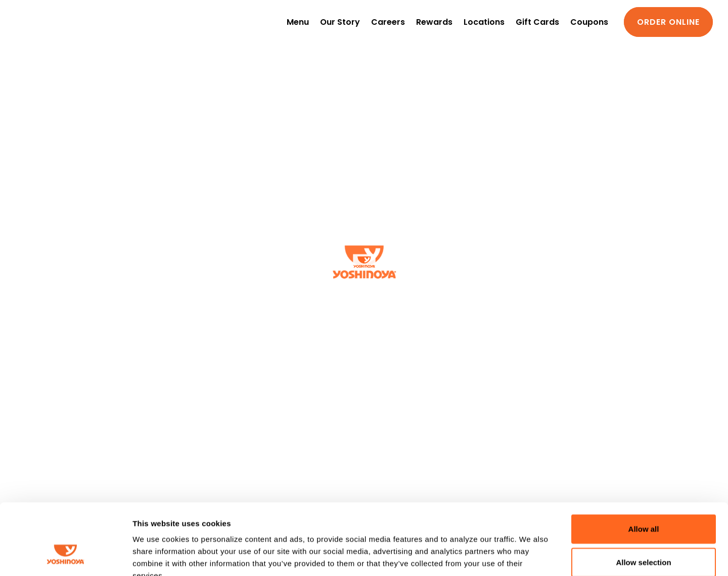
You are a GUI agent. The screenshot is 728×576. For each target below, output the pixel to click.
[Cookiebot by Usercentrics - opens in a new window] (65, 556)
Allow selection (643, 502)
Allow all (644, 469)
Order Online (668, 22)
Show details (531, 556)
